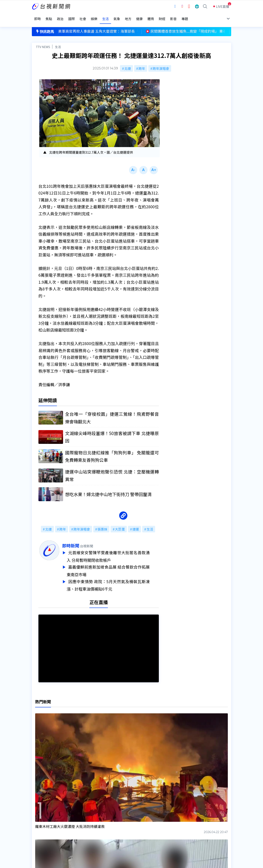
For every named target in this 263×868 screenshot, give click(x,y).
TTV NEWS (43, 40)
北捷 (128, 62)
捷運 (136, 524)
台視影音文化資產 (45, 813)
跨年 (142, 62)
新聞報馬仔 (83, 824)
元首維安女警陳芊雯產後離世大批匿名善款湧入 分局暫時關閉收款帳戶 (117, 551)
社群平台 (38, 830)
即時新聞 (80, 540)
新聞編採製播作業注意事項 (137, 813)
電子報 (123, 824)
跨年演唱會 (161, 62)
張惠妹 (102, 524)
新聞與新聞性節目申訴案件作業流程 (144, 819)
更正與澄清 (83, 813)
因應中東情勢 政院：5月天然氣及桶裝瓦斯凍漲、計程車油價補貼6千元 (117, 578)
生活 (58, 40)
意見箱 (80, 819)
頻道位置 (38, 819)
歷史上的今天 (85, 830)
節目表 (37, 824)
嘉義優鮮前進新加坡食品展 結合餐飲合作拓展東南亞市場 (117, 565)
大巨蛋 (120, 524)
